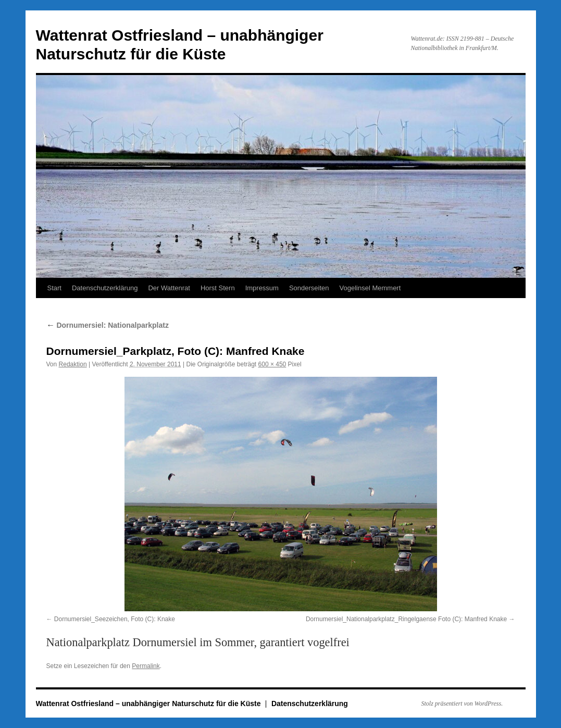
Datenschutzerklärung (105, 288)
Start (54, 288)
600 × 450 (272, 364)
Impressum (262, 288)
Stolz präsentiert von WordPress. (462, 704)
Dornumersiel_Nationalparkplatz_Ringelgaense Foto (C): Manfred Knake (406, 619)
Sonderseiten (309, 288)
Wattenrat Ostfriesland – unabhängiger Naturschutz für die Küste (149, 704)
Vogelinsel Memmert (370, 288)
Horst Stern (218, 288)
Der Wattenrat (169, 288)
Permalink (146, 666)
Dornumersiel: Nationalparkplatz (108, 325)
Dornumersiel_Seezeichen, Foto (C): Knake (115, 619)
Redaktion (73, 364)
